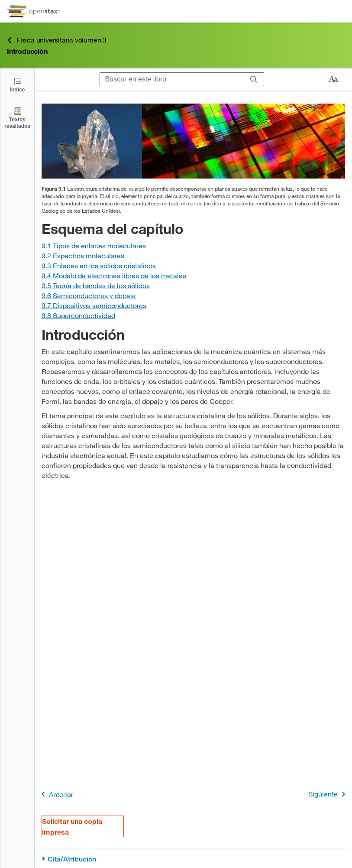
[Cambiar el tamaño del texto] (333, 79)
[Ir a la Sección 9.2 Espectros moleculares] (83, 255)
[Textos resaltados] (17, 118)
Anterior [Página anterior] (56, 794)
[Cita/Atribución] (193, 859)
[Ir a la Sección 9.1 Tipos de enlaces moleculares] (94, 245)
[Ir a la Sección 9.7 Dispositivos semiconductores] (94, 305)
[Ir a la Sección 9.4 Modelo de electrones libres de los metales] (114, 275)
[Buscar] (254, 79)
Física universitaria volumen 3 (57, 40)
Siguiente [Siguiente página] (328, 794)
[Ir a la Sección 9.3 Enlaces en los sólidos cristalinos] (99, 265)
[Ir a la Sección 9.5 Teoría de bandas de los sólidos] (96, 285)
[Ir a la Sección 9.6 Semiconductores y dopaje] (89, 295)
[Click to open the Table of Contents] (17, 84)
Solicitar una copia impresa (72, 826)
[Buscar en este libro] (172, 79)
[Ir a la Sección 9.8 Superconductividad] (78, 315)
